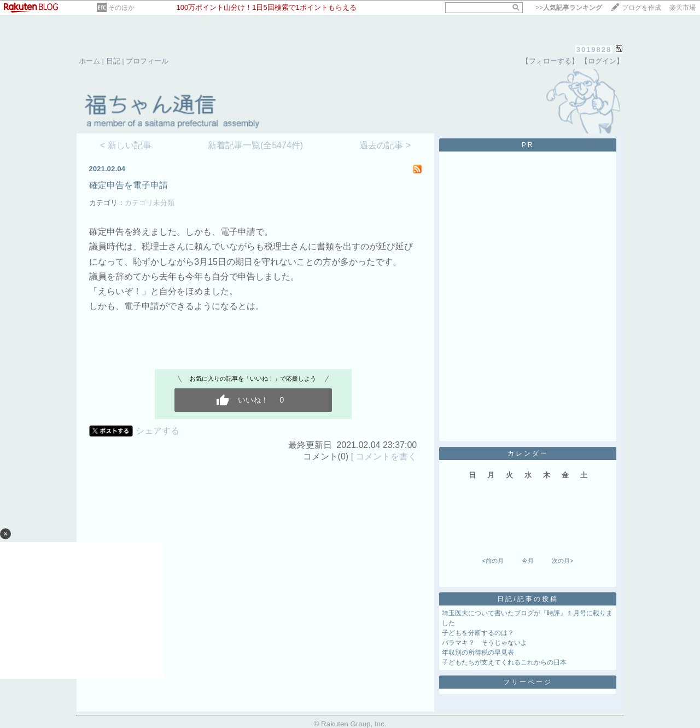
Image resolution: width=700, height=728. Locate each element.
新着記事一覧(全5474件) (255, 145)
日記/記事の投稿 (527, 599)
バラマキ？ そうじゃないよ (485, 643)
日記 (113, 61)
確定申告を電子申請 (129, 185)
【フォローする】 (550, 61)
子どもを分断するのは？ (478, 633)
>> (569, 8)
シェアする (157, 431)
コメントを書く (386, 456)
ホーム (89, 61)
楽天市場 (682, 8)
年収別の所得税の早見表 (478, 653)
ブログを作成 (641, 8)
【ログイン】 (602, 61)
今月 (528, 561)
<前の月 (492, 561)
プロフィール (147, 61)
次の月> (562, 561)
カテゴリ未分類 (150, 203)
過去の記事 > (385, 145)
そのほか (121, 8)
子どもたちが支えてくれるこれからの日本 (504, 662)
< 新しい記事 (126, 145)
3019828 (594, 49)
